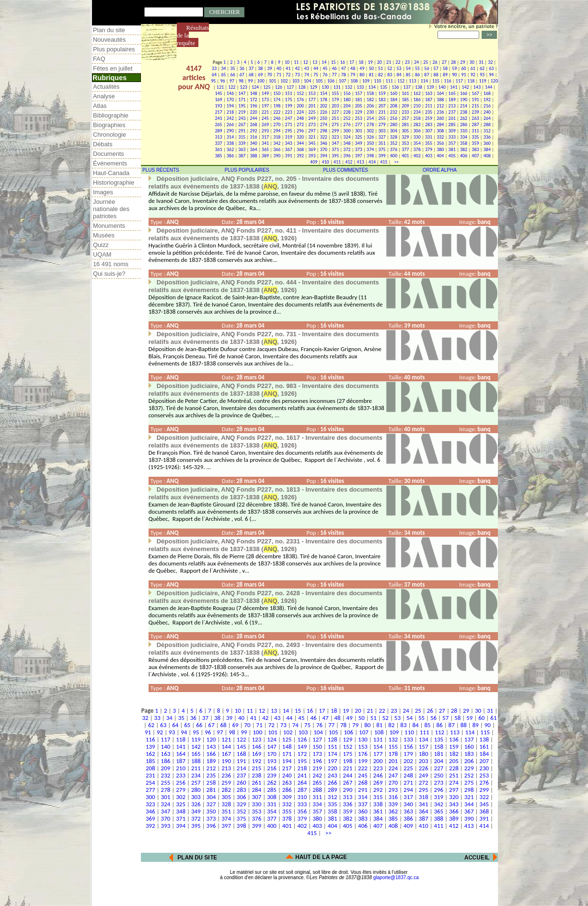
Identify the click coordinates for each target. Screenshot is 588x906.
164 (440, 93)
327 (382, 137)
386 (230, 156)
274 (324, 124)
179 (335, 100)
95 (213, 81)
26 (435, 62)
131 (337, 87)
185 (405, 100)
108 (354, 81)
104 (307, 81)
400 (394, 156)
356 (440, 143)
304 (394, 131)
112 (401, 81)
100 (261, 81)
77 (334, 75)
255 (382, 118)
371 (335, 149)
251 (335, 118)
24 (416, 62)
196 (253, 106)
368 (300, 149)
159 (382, 93)
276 (347, 124)
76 (325, 75)
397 (359, 156)
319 (289, 137)
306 (417, 131)
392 (300, 156)
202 (324, 106)
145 (218, 93)
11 (296, 62)
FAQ (99, 59)
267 (242, 124)
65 (223, 75)
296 (300, 131)
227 (335, 112)
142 (465, 87)
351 (382, 143)
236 (440, 112)
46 (334, 68)
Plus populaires (114, 49)
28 (453, 62)
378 (417, 149)
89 (445, 75)
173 (265, 100)
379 (429, 149)
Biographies (109, 125)
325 (359, 137)
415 (384, 162)
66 (232, 75)
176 (300, 100)
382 (464, 149)
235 (429, 112)
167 (475, 93)
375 (382, 149)
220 (253, 112)
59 (454, 68)
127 (290, 87)
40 (279, 68)
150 (277, 93)
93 (482, 75)
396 (347, 156)
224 (300, 112)
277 (359, 124)
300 (347, 131)
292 (253, 131)
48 (353, 68)
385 (218, 156)
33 (214, 68)
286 (464, 124)
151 (289, 93)
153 (312, 93)
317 (265, 137)
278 (370, 124)
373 (359, 149)
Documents (109, 154)
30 (472, 62)
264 (487, 118)
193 (218, 106)
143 (477, 87)
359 (475, 143)
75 (316, 75)
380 (440, 149)
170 (230, 100)
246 (277, 118)
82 (380, 75)
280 (394, 124)
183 (382, 100)
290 (230, 131)
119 (482, 81)
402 (417, 156)
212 (440, 106)
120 (494, 81)
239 (475, 112)
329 (405, 137)
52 (390, 68)
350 (370, 143)
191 (475, 100)
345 (312, 143)
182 (370, 100)
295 (289, 131)
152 (300, 93)
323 (335, 137)
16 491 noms (111, 264)
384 (487, 149)
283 (429, 124)
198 (277, 106)
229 (359, 112)
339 (242, 143)
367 (289, 149)
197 (265, 106)
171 (242, 100)
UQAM (102, 254)
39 (270, 68)
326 (370, 137)
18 (361, 62)
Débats (103, 144)
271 (289, 124)
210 (417, 106)
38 (260, 68)
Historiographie (114, 182)
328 (394, 137)
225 (312, 112)
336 (487, 137)
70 (270, 75)
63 (491, 68)
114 (424, 81)
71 (279, 75)
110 (377, 81)
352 (394, 143)
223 (289, 112)
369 (312, 149)
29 (462, 62)
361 (218, 149)
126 (279, 87)
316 (253, 137)
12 (306, 62)
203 (335, 106)
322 (324, 137)
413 (361, 162)
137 (407, 87)
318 (277, 137)
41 (288, 68)
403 (429, 156)
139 (430, 87)
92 (473, 75)
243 (242, 118)
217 (218, 112)
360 (487, 143)
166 (464, 93)
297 (312, 131)
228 (347, 112)
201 (312, 106)
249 (312, 118)
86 (417, 75)
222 (277, 112)
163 (429, 93)
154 (324, 93)
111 (389, 81)
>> (395, 162)
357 (452, 143)
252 (347, 118)
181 (359, 100)
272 (300, 124)
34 (223, 68)
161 (405, 93)
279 (382, 124)
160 (394, 93)
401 (405, 156)
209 (405, 106)
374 (370, 149)
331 (429, 137)
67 (242, 75)
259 (429, 118)
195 (242, 106)
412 (349, 162)
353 (405, 143)
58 (445, 68)
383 (475, 149)
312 (487, 131)
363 (242, 149)
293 (265, 131)
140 (442, 87)
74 (307, 75)
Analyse (104, 96)
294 (277, 131)
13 (315, 62)
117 (459, 81)
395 (335, 156)
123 (244, 87)
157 (359, 93)
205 (359, 106)
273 (312, 124)
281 (405, 124)
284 (440, 124)
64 (214, 75)
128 (302, 87)
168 (487, 93)
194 (230, 106)
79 (353, 75)
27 (444, 62)
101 (272, 81)
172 (253, 100)
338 (230, 143)
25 (426, 62)
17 (352, 62)
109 (366, 81)
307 (429, 131)
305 (405, 131)
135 (384, 87)
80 (362, 75)
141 (454, 87)
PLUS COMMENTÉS (346, 170)
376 (394, 149)
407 (475, 156)
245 (265, 118)
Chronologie (110, 135)
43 (307, 68)
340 (253, 143)
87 (427, 75)
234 (417, 112)
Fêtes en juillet (113, 68)
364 (253, 149)
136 (395, 87)
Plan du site (109, 30)
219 (242, 112)
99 (250, 81)
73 (297, 75)
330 (417, 137)
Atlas (100, 106)
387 (242, 156)
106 (331, 81)
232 (394, 112)
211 (429, 106)
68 (251, 75)
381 (452, 149)
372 (347, 149)
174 (277, 100)
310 (464, 131)
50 (371, 68)
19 (370, 62)
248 (300, 118)
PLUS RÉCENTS (161, 170)
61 (473, 68)
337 (218, 143)
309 (452, 131)
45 (325, 68)
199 (289, 106)
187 (429, 100)
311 (475, 131)
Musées (104, 235)
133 (360, 87)
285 (452, 124)
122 (232, 87)
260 (440, 118)
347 (335, 143)
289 (218, 131)
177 (312, 100)
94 (491, 75)
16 (343, 62)
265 (218, 124)
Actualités (106, 87)
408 (487, 156)
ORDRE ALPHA (440, 170)
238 (464, 112)
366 (277, 149)
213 (452, 106)
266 (230, 124)
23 (407, 62)
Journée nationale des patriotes (111, 209)
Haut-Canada (111, 173)
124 (255, 87)
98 (241, 81)
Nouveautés (109, 40)
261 (452, 118)
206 (370, 106)
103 (296, 81)
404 (440, 156)
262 (464, 118)
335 (475, 137)
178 (324, 100)
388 (253, 156)
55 (417, 68)
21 (389, 62)
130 (325, 87)
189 (452, 100)
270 (277, 124)
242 (230, 118)
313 (218, 137)
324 (347, 137)
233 (405, 112)
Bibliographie (111, 115)
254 (370, 118)
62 (482, 68)
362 (230, 149)
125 (267, 87)
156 (347, 93)
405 (452, 156)
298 (324, 131)
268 (253, 124)
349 (359, 143)
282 (417, 124)
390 (277, 156)
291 (242, 131)
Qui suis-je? (109, 274)
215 (475, 106)
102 (284, 81)
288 (487, 124)
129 (314, 87)
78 (344, 75)
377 (405, 149)
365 (265, 149)
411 (337, 162)
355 (429, 143)
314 (230, 137)
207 (382, 106)
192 (487, 100)
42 (297, 68)
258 (417, 118)
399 (382, 156)
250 (324, 118)
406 (464, 156)
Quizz (101, 245)
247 (289, 118)
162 (417, 93)
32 (490, 62)
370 (324, 149)
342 (277, 143)
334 (464, 137)
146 (230, 93)
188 (440, 100)
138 (419, 87)
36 (242, 68)
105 (319, 81)
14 (324, 62)
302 (370, 131)
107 (342, 81)
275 (335, 124)
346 (324, 143)
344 (300, 143)
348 (347, 143)
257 (405, 118)
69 (260, 75)
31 (481, 62)
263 (475, 118)
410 (325, 162)
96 (222, 81)
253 (359, 118)
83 (390, 75)
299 (335, 131)
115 (436, 81)
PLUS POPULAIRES (247, 170)
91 (463, 75)
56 (427, 68)
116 (447, 81)
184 (394, 100)
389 (265, 156)
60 (463, 68)
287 (475, 124)
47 (344, 68)
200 (300, 106)
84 (399, 75)
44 (316, 68)
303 (382, 131)
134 (372, 87)
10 (287, 62)
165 (452, 93)
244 (253, 118)
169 (218, 100)
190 (464, 100)
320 (300, 137)
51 (380, 68)
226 (324, 112)
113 (412, 81)
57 (436, 68)
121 (220, 87)
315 (242, 137)
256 (394, 118)
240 (487, 112)
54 (408, 68)
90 (454, 75)
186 (417, 100)
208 (394, 106)
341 (265, 143)
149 (265, 93)
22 (398, 62)
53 (399, 68)
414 (372, 162)
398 (370, 156)
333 (452, 137)
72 (288, 75)
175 (289, 100)
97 (232, 81)
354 (417, 143)
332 (440, 137)
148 (253, 93)
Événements (110, 163)
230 (370, 112)
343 (289, 143)
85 (408, 75)
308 (440, 131)
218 (230, 112)
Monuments (109, 226)
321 (312, 137)
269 (265, 124)
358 (464, 143)
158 (370, 93)
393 (312, 156)
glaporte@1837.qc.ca (396, 877)
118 (471, 81)
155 (335, 93)
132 (349, 87)
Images (103, 192)
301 (359, 131)
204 (347, 106)
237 (452, 112)
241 (218, 118)
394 (324, 156)
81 (371, 75)
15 (333, 62)
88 (436, 75)
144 (489, 87)
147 (242, 93)
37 (251, 68)
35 (232, 68)
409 (314, 162)
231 (382, 112)
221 (265, 112)
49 (362, 68)
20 (380, 62)
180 (347, 100)
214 (464, 106)
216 (487, 106)
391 (289, 156)
